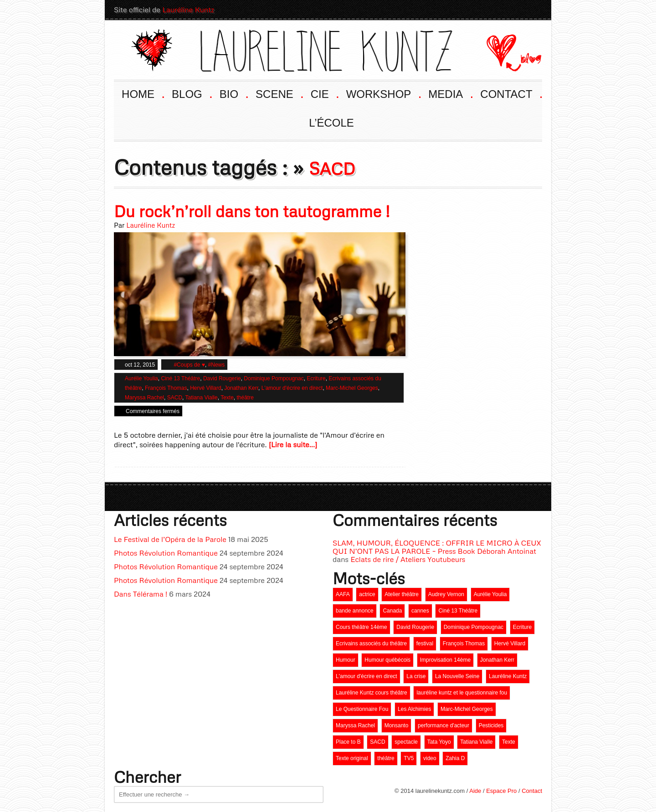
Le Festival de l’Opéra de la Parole (170, 539)
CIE (324, 93)
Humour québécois (387, 660)
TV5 (409, 758)
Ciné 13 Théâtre (180, 378)
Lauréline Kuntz (188, 10)
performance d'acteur (443, 725)
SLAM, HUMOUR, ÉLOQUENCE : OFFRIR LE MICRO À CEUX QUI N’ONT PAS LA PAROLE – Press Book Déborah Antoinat (437, 547)
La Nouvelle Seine (457, 676)
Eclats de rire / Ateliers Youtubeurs (408, 559)
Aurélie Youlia (141, 378)
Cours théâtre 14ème (361, 627)
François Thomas (166, 388)
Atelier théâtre (402, 594)
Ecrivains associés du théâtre (371, 643)
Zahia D (455, 758)
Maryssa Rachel (144, 398)
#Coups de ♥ (189, 365)
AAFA (343, 594)
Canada (392, 611)
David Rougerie (222, 378)
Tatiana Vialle (202, 398)
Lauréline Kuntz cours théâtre (372, 693)
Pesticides (491, 725)
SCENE (279, 93)
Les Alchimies (414, 709)
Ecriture (316, 378)
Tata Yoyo (439, 742)
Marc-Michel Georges (352, 388)
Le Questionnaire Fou (362, 709)
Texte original (352, 758)
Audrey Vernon (446, 594)
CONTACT (511, 93)
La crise (416, 676)
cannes (420, 611)
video (430, 758)
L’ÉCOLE (331, 123)
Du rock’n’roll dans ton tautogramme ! (252, 211)
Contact (532, 791)
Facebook (501, 10)
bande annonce (355, 611)
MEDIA (450, 93)
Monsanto (397, 725)
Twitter (534, 10)
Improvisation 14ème (445, 660)
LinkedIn (518, 10)
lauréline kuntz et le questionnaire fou (462, 693)
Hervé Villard (205, 388)
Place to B (348, 742)
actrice (367, 594)
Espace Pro (501, 791)
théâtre (245, 398)
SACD (175, 398)
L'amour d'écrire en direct (292, 388)
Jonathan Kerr (241, 388)
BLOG (191, 93)
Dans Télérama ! (141, 594)
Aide (475, 791)
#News (217, 365)
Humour (346, 660)
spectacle (406, 742)
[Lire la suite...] (293, 444)
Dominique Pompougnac (274, 378)
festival (425, 643)
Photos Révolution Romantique (166, 553)
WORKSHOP (383, 93)
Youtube (485, 10)
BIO (233, 93)
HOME (142, 93)
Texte (227, 398)
